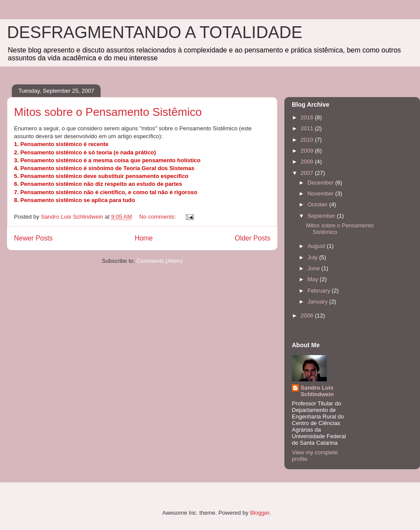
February (320, 291)
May (314, 279)
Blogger (259, 513)
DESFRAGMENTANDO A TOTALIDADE (155, 32)
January (318, 302)
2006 (308, 316)
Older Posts (253, 238)
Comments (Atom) (159, 261)
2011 (308, 128)
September (322, 216)
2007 (308, 173)
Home (144, 238)
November (322, 194)
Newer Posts (33, 238)
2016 (308, 117)
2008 (308, 162)
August (317, 246)
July (313, 257)
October (318, 204)
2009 (308, 151)
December (322, 183)
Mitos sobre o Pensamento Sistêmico (108, 112)
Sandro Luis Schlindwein (317, 391)
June (315, 268)
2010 (308, 140)
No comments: (158, 217)
